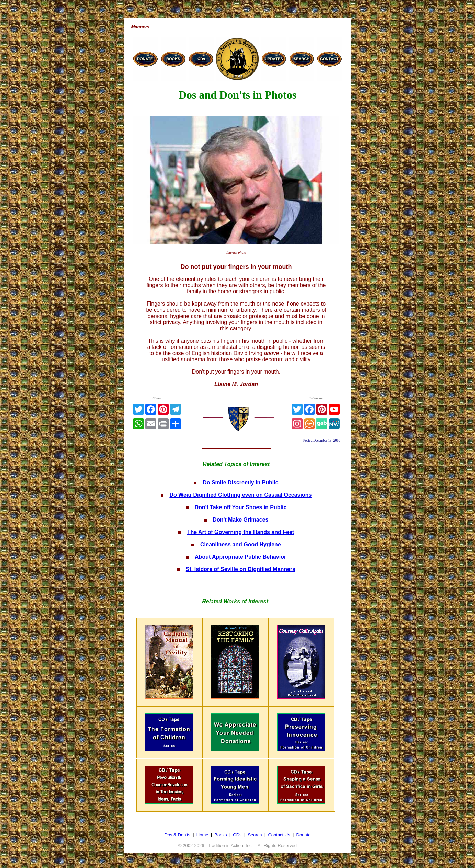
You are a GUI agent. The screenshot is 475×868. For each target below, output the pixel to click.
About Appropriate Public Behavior (240, 557)
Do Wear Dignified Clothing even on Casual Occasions (240, 495)
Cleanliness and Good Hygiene (241, 544)
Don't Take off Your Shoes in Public (240, 507)
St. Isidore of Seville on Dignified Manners (241, 569)
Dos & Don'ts (177, 835)
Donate (304, 835)
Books (220, 835)
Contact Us (279, 835)
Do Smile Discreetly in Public (241, 483)
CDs (237, 835)
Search (255, 835)
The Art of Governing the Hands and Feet (241, 532)
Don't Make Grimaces (240, 520)
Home (202, 835)
